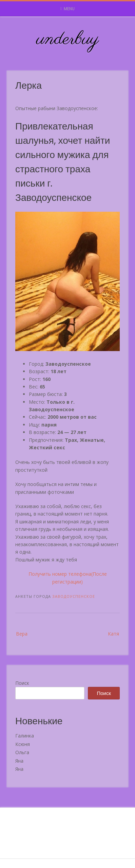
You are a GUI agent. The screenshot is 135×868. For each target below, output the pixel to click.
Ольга (22, 752)
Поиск (22, 683)
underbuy (68, 39)
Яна (19, 761)
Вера (22, 634)
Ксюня (23, 744)
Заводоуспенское (74, 596)
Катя (113, 634)
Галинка (25, 736)
